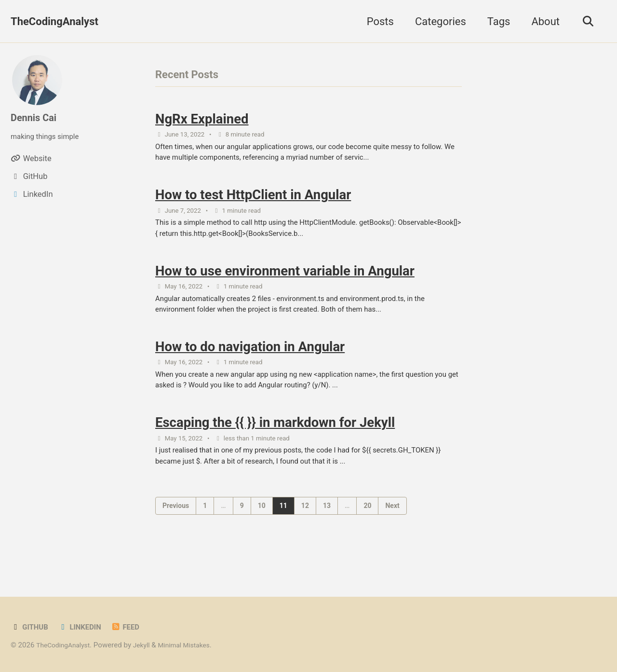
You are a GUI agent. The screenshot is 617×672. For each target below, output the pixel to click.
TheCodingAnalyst (54, 21)
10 (262, 533)
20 (367, 533)
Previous (176, 533)
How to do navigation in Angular (250, 365)
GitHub (31, 627)
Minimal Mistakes (194, 645)
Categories (436, 21)
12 (305, 533)
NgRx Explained (202, 121)
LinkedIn (84, 627)
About (542, 21)
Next (392, 533)
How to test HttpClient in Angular (253, 203)
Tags (495, 21)
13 (327, 533)
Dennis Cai (36, 117)
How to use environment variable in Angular (285, 284)
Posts (376, 21)
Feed (133, 627)
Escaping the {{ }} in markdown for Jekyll (275, 446)
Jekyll (148, 645)
